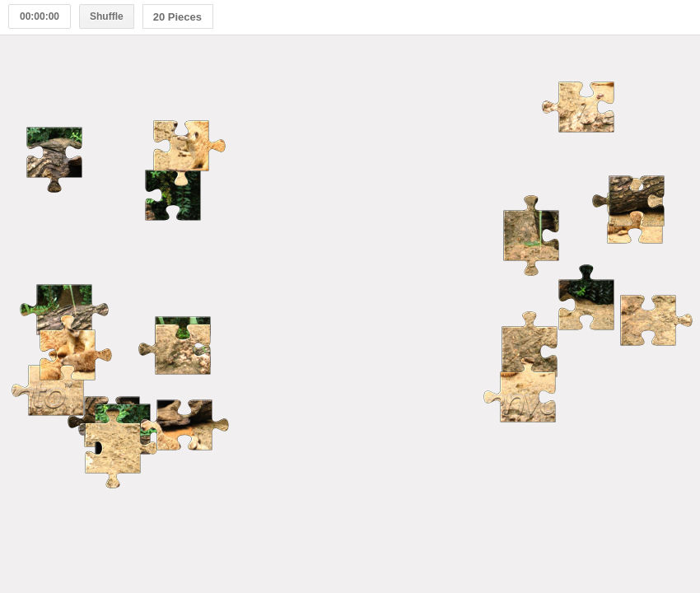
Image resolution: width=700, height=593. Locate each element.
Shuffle (107, 16)
